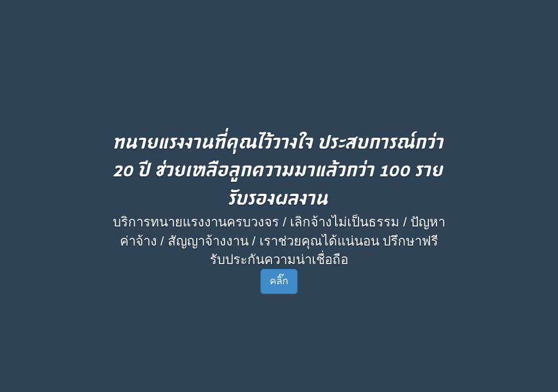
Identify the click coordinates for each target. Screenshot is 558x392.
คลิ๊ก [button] (279, 281)
